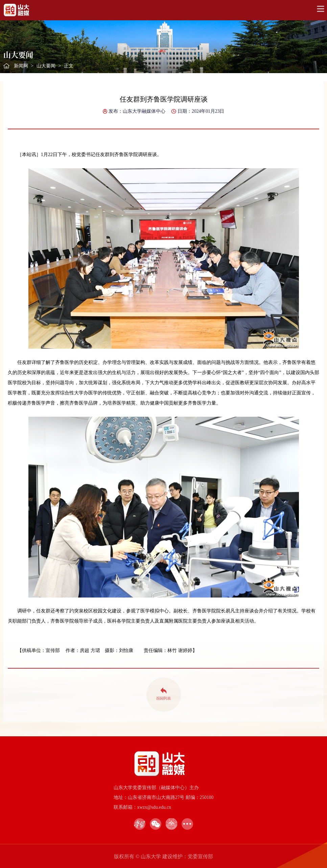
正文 (69, 66)
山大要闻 (46, 66)
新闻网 (21, 66)
